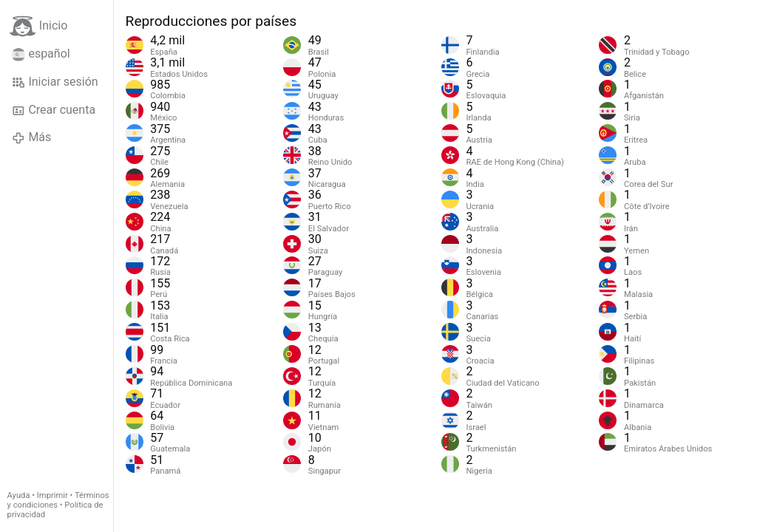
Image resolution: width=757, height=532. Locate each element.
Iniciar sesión (55, 82)
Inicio (38, 26)
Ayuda (19, 495)
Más (31, 137)
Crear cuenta (54, 110)
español (41, 54)
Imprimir (52, 495)
